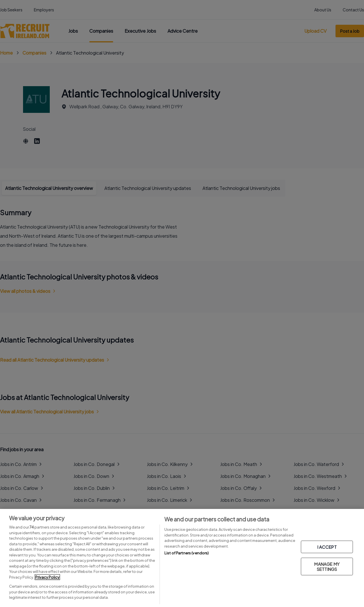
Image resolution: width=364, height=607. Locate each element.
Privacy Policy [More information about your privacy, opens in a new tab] (47, 577)
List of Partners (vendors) (187, 553)
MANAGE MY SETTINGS (327, 566)
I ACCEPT (327, 547)
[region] (182, 558)
